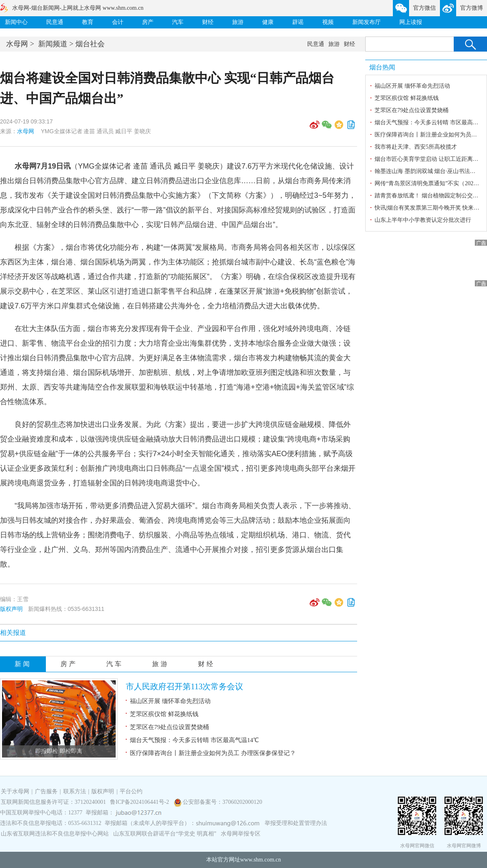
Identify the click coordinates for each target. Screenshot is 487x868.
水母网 (17, 44)
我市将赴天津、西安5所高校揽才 (416, 147)
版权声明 (11, 609)
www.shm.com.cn (261, 860)
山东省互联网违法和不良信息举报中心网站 (55, 834)
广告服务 (46, 791)
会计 (118, 22)
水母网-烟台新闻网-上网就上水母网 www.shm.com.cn (78, 8)
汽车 (178, 22)
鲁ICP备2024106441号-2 (140, 802)
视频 (328, 22)
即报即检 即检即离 (59, 751)
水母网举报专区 (241, 834)
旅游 (238, 22)
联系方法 (75, 791)
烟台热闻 (382, 67)
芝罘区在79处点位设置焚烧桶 (169, 727)
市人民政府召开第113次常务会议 (184, 686)
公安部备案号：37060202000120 (222, 802)
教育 (88, 22)
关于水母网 (16, 791)
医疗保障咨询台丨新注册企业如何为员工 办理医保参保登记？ (213, 753)
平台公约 (131, 791)
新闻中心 (16, 22)
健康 (268, 22)
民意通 (55, 22)
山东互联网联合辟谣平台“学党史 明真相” (165, 834)
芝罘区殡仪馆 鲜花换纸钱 (164, 714)
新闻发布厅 (366, 22)
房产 (148, 22)
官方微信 (425, 8)
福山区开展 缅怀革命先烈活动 (170, 701)
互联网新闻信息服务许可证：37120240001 (53, 802)
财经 (208, 22)
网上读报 (411, 22)
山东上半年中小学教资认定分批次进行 (423, 220)
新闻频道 (53, 44)
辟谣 (298, 22)
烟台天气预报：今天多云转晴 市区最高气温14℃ (194, 740)
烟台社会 (90, 44)
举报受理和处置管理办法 (296, 823)
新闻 (23, 664)
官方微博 (472, 8)
